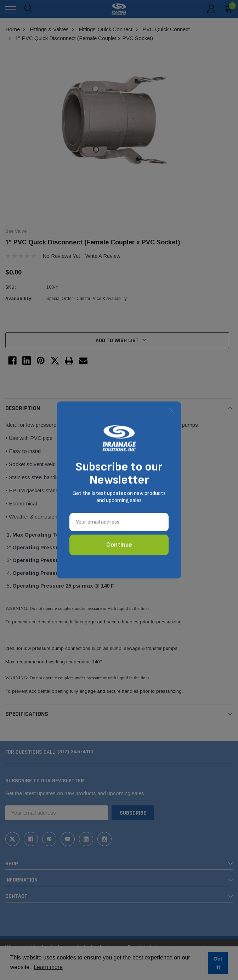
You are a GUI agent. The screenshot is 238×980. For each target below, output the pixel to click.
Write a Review (103, 256)
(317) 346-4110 (75, 752)
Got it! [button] (218, 963)
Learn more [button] (48, 967)
